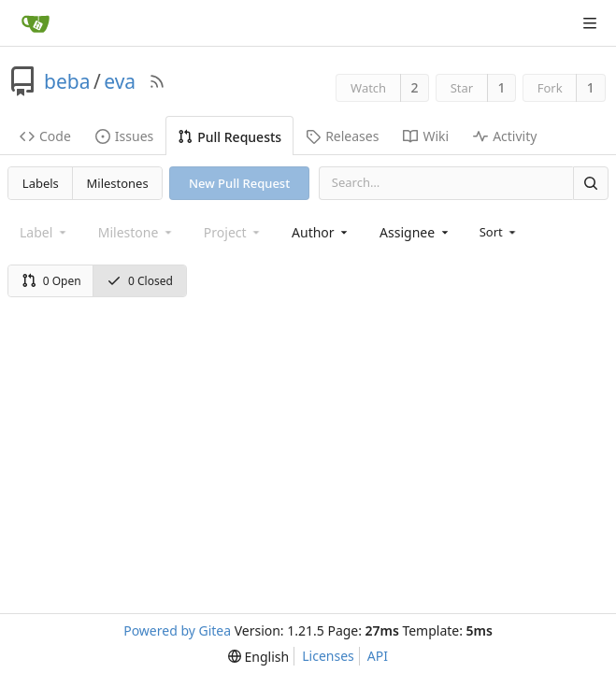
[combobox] (321, 232)
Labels (41, 183)
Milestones (118, 183)
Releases (342, 136)
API (378, 656)
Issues (124, 136)
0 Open (51, 281)
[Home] (36, 23)
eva (120, 81)
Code (45, 136)
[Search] (591, 183)
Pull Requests (229, 137)
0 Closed (140, 281)
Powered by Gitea (177, 630)
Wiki (426, 136)
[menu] (500, 232)
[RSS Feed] (157, 81)
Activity (505, 136)
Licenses (328, 656)
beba (67, 81)
